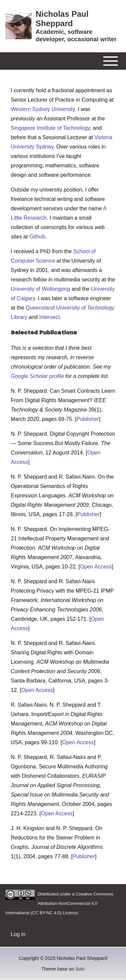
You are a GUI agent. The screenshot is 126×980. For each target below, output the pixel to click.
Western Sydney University (43, 109)
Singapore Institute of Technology (50, 128)
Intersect (50, 317)
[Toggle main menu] (63, 61)
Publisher (88, 419)
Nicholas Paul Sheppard (62, 19)
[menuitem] (18, 934)
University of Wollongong (40, 289)
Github (37, 237)
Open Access (96, 567)
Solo (80, 969)
